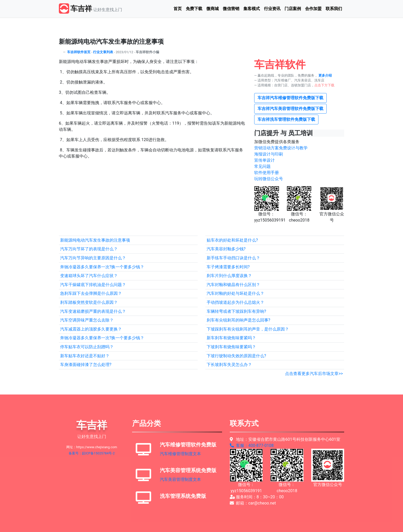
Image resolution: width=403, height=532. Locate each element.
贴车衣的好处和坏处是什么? (232, 240)
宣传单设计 (264, 160)
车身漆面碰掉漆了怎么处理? (86, 365)
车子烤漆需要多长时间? (228, 267)
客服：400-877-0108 (252, 446)
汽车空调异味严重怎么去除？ (87, 320)
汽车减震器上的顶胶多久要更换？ (91, 329)
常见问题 (262, 166)
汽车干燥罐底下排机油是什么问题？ (93, 285)
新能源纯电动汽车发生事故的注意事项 (95, 240)
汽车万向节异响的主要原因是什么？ (93, 258)
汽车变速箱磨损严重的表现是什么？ (93, 311)
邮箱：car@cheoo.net (253, 503)
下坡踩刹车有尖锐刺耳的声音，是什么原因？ (248, 329)
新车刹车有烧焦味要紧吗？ (231, 338)
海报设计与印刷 (269, 154)
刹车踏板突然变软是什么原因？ (89, 302)
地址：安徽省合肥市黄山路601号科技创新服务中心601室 (285, 439)
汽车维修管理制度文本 (180, 454)
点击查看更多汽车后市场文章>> (314, 374)
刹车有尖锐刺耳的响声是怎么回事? (239, 320)
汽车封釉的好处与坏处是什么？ (235, 293)
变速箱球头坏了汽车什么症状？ (89, 276)
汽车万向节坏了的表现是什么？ (89, 249)
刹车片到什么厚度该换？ (229, 276)
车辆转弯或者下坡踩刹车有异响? (236, 311)
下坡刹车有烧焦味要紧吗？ (231, 347)
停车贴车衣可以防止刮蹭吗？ (87, 347)
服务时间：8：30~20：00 (257, 497)
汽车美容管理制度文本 (180, 479)
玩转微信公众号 (269, 179)
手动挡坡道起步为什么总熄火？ (235, 302)
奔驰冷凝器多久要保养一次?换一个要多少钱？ (102, 267)
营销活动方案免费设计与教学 (281, 148)
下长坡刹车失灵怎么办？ (229, 365)
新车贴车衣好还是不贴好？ (85, 356)
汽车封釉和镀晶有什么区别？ (233, 285)
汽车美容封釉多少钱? (226, 249)
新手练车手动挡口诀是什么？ (233, 258)
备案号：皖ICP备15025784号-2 (92, 453)
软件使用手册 (267, 173)
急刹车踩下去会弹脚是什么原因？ (91, 293)
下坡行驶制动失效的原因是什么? (236, 356)
